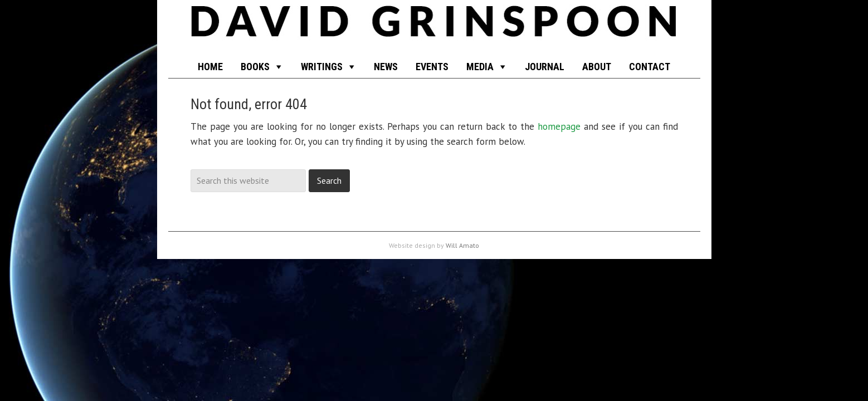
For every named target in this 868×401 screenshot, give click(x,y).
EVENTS (432, 67)
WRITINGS (322, 67)
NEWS (386, 67)
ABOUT (597, 67)
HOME (210, 67)
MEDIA (480, 67)
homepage (559, 126)
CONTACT (650, 67)
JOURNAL (545, 67)
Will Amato (462, 245)
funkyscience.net (434, 28)
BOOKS (255, 67)
